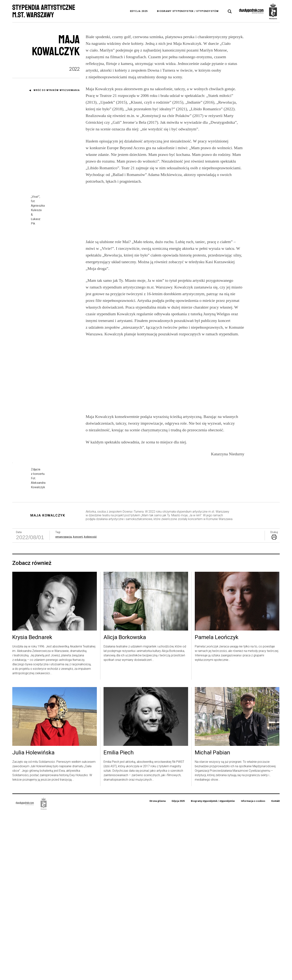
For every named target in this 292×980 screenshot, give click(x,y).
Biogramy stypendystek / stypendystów (188, 11)
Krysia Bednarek (32, 804)
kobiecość (90, 704)
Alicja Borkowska (125, 804)
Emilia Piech (119, 920)
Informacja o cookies (253, 968)
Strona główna (157, 968)
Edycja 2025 (139, 11)
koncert (78, 704)
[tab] (230, 12)
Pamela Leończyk (217, 804)
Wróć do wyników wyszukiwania (57, 90)
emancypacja (64, 704)
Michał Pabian (212, 920)
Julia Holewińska (33, 920)
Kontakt (276, 968)
